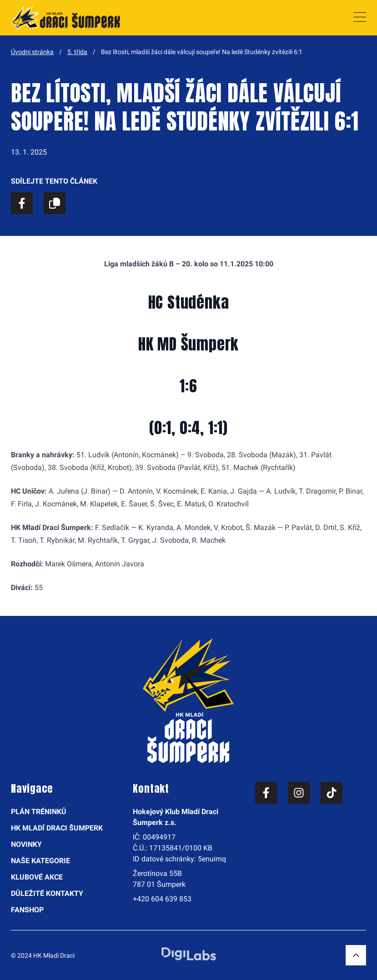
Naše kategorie (40, 861)
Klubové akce (37, 877)
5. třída (77, 52)
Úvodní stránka (32, 52)
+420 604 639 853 (162, 899)
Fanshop (27, 910)
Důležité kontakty (47, 893)
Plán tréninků (39, 812)
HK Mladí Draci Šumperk (57, 828)
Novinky (26, 844)
